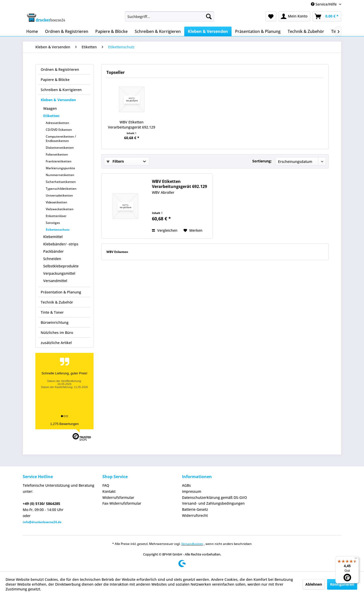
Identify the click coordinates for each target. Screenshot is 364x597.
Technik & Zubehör (57, 302)
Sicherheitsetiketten (61, 182)
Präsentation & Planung (61, 292)
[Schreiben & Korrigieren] (158, 31)
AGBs (186, 485)
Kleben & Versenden (58, 100)
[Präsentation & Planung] (258, 31)
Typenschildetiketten (61, 189)
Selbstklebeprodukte (61, 266)
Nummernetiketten (60, 175)
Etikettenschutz (58, 230)
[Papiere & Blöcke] (111, 31)
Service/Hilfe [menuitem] (324, 4)
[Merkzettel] (271, 16)
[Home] (32, 31)
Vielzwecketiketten (60, 209)
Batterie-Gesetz (195, 509)
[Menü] (356, 559)
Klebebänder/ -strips (61, 244)
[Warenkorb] (327, 16)
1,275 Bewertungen (65, 424)
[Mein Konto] (294, 16)
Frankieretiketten (59, 161)
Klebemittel (53, 237)
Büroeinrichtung (55, 322)
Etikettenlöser (56, 216)
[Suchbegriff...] (169, 16)
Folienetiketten (57, 154)
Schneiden (52, 259)
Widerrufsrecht (195, 515)
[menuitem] (169, 16)
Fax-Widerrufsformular (122, 503)
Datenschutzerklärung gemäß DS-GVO (214, 497)
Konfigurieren (342, 584)
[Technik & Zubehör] (306, 31)
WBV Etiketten (117, 252)
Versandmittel (55, 281)
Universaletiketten (59, 195)
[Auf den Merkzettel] (193, 230)
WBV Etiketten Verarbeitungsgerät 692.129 (132, 125)
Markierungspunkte (60, 168)
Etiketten (51, 116)
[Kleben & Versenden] (208, 31)
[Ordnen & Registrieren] (67, 31)
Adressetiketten (58, 123)
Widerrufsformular (118, 497)
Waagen (50, 108)
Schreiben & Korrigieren (61, 90)
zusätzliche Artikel (56, 343)
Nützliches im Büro (57, 333)
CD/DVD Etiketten (59, 130)
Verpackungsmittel (59, 273)
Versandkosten (192, 544)
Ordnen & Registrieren (60, 69)
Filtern (115, 161)
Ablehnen (314, 584)
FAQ (106, 485)
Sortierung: (262, 161)
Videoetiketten (56, 202)
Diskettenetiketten (60, 148)
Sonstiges (53, 223)
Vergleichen (165, 230)
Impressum (192, 491)
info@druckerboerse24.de (42, 522)
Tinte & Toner (52, 312)
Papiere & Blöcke (55, 80)
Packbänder (53, 251)
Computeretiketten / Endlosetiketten (61, 139)
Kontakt (109, 491)
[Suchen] (209, 16)
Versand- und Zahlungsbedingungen (213, 503)
